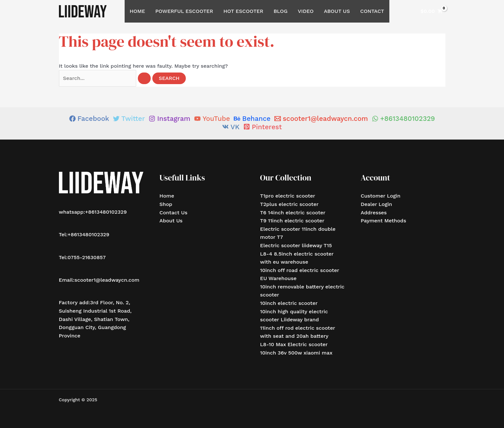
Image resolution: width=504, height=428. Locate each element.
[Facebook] (89, 118)
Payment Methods (383, 221)
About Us (337, 11)
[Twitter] (129, 118)
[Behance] (252, 118)
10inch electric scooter (289, 303)
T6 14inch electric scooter (293, 213)
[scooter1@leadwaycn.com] (321, 118)
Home (138, 11)
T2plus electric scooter (290, 204)
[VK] (231, 127)
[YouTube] (212, 118)
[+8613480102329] (404, 118)
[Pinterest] (263, 127)
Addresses (374, 213)
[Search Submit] (144, 78)
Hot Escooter (243, 11)
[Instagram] (170, 118)
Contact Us (173, 213)
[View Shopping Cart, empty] (432, 11)
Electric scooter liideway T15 (296, 245)
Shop (166, 204)
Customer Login (381, 196)
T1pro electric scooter (288, 196)
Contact (372, 11)
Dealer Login (376, 204)
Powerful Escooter (184, 11)
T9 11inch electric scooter (292, 221)
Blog (281, 11)
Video (306, 11)
